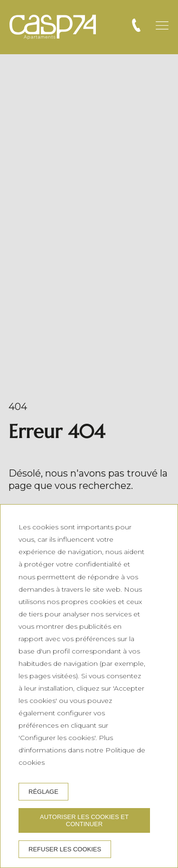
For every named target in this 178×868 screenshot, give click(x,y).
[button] (162, 25)
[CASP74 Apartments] (53, 27)
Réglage (43, 792)
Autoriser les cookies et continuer (84, 820)
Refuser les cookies (65, 849)
